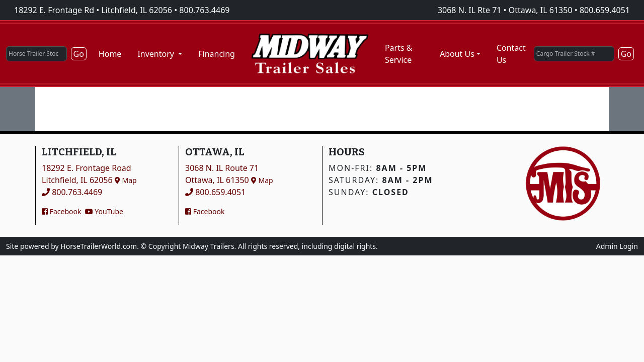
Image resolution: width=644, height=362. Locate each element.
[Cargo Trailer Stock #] (574, 54)
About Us (457, 54)
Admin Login (617, 246)
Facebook (61, 211)
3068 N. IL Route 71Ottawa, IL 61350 (229, 174)
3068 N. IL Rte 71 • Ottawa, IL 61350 (505, 10)
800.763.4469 (204, 10)
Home (110, 54)
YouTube (104, 211)
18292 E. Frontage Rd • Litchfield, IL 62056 (93, 10)
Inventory (157, 54)
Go (79, 54)
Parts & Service (399, 54)
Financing (217, 54)
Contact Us (511, 54)
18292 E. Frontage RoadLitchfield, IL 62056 (89, 174)
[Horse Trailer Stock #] (36, 54)
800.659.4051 (605, 10)
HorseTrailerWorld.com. (100, 246)
